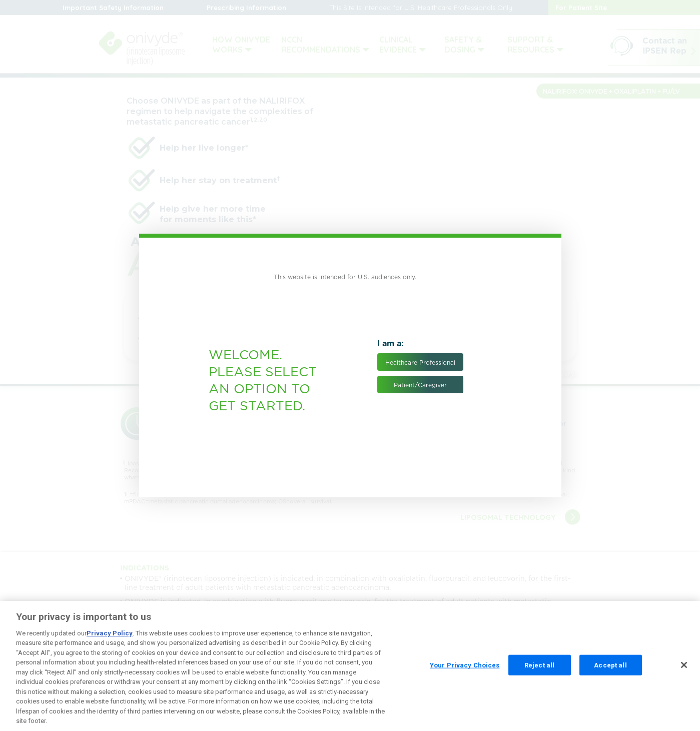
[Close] (684, 672)
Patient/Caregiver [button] (420, 385)
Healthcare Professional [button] (420, 362)
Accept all (610, 672)
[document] (350, 366)
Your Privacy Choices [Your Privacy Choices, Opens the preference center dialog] (465, 672)
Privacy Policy (110, 640)
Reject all (539, 672)
